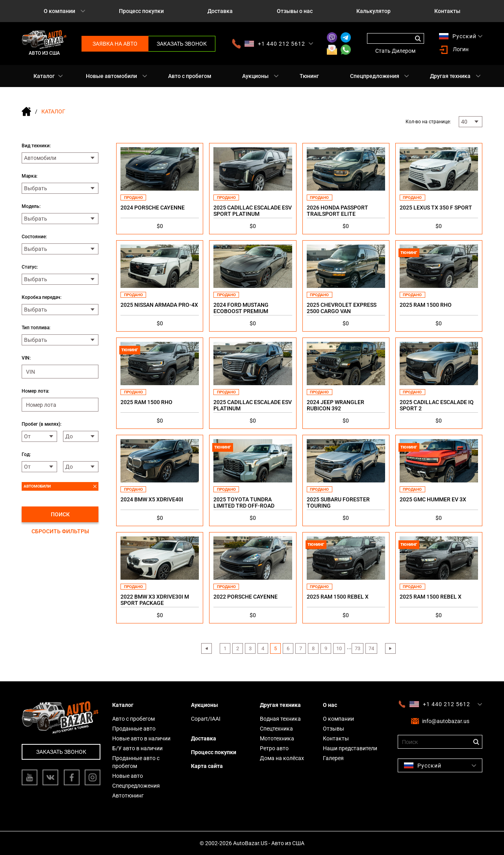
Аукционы (255, 76)
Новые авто (128, 776)
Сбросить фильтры (60, 531)
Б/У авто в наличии (137, 748)
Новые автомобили (111, 76)
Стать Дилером (395, 51)
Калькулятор (373, 11)
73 (358, 648)
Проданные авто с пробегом (136, 762)
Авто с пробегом (190, 76)
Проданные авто (134, 729)
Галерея (333, 758)
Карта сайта (207, 766)
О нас (330, 705)
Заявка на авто (115, 44)
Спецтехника (276, 729)
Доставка (220, 11)
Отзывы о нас (295, 11)
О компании (59, 11)
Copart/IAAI (206, 719)
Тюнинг (309, 76)
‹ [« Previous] (206, 648)
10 (339, 648)
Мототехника (277, 738)
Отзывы (334, 729)
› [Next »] (390, 648)
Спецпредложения (375, 76)
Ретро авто (274, 748)
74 (371, 648)
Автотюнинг (128, 796)
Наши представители (350, 748)
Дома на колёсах (282, 758)
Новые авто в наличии (141, 738)
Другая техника (450, 76)
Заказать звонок (182, 44)
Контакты (447, 11)
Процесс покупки (141, 11)
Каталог (44, 76)
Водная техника (280, 719)
